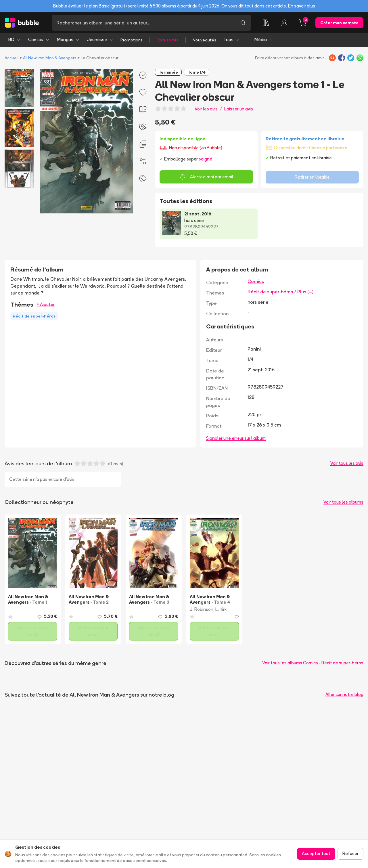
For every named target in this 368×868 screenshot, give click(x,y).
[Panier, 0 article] (303, 23)
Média (264, 40)
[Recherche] (143, 23)
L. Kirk (221, 609)
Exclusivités (168, 40)
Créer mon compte (339, 23)
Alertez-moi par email (206, 177)
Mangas (68, 40)
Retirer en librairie (312, 177)
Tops (232, 40)
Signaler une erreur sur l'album (236, 438)
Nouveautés (204, 40)
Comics (39, 40)
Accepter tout (316, 853)
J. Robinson (202, 609)
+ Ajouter (46, 304)
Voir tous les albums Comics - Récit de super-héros (313, 663)
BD (15, 40)
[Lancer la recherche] (243, 23)
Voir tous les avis (347, 463)
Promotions (132, 40)
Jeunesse (100, 40)
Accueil (11, 58)
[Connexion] (284, 23)
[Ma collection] (266, 23)
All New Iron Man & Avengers (50, 58)
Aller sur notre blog (344, 694)
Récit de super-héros (270, 292)
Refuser (350, 853)
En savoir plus (302, 6)
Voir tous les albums (343, 502)
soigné (205, 159)
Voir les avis (206, 109)
